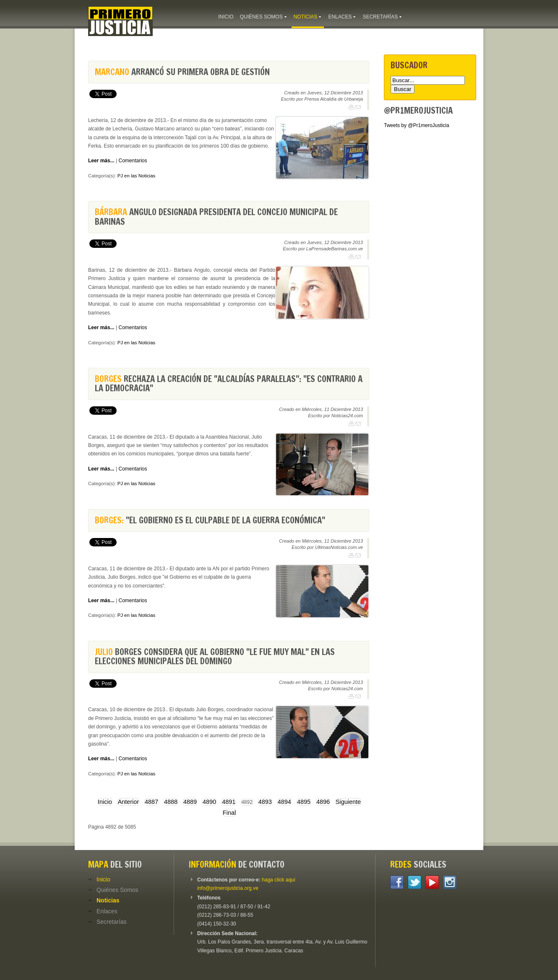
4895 (304, 802)
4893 (265, 802)
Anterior (128, 802)
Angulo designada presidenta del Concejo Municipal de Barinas (216, 217)
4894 (284, 802)
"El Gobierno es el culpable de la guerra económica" (210, 520)
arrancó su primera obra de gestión (182, 72)
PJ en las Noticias (137, 176)
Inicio (105, 802)
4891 (229, 802)
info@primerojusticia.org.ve (228, 888)
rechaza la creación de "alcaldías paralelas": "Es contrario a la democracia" (229, 383)
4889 (190, 802)
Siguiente (348, 802)
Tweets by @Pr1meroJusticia (417, 125)
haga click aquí (279, 880)
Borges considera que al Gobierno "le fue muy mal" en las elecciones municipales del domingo (215, 656)
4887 (151, 802)
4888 (171, 802)
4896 (323, 802)
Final (229, 813)
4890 (209, 802)
